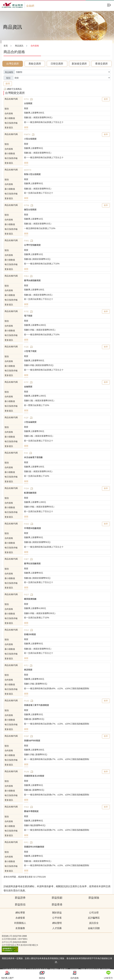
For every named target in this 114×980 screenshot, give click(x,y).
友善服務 (20, 928)
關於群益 (57, 913)
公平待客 (57, 918)
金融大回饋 (94, 928)
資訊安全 (94, 923)
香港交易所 (101, 64)
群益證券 (20, 898)
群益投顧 (57, 898)
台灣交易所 (13, 64)
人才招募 (57, 928)
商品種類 (9, 72)
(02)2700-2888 (20, 936)
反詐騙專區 (94, 918)
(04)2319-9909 (20, 942)
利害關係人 (20, 923)
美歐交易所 (35, 64)
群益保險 (94, 898)
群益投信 (20, 905)
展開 (26, 127)
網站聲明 (57, 923)
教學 (106, 99)
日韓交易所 (57, 64)
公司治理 (94, 913)
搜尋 (8, 84)
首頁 (6, 46)
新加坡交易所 (79, 64)
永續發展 (20, 918)
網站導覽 (20, 913)
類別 (8, 78)
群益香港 (57, 905)
